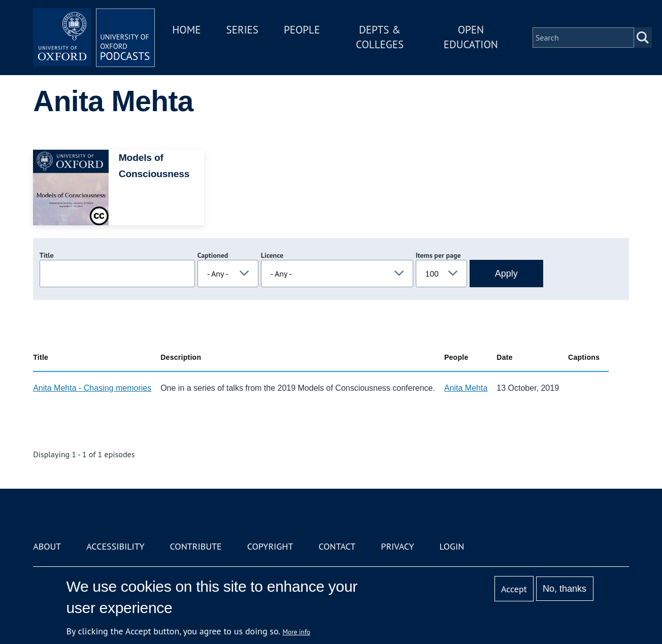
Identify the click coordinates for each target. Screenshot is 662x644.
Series (242, 30)
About (47, 546)
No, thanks (565, 589)
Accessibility (115, 546)
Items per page (438, 255)
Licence (272, 255)
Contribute (196, 546)
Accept (514, 589)
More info (297, 632)
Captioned (213, 255)
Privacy (397, 546)
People (302, 30)
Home (186, 30)
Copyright (270, 546)
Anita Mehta (466, 388)
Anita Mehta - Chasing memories (92, 388)
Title (47, 255)
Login (452, 546)
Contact (337, 546)
